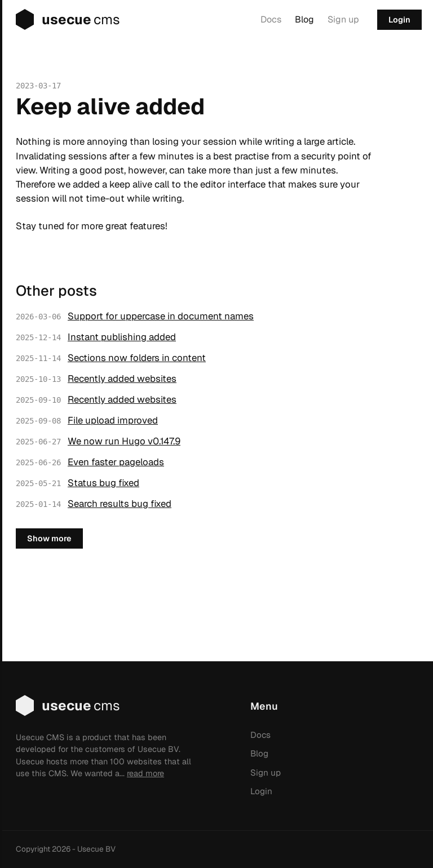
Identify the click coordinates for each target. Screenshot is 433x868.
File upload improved (113, 420)
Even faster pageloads (116, 462)
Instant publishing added (122, 337)
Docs (271, 19)
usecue (60, 20)
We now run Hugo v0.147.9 (124, 441)
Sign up (343, 19)
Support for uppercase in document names (161, 316)
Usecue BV (96, 849)
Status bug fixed (103, 483)
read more (145, 773)
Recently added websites (122, 379)
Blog (304, 19)
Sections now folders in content (137, 358)
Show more (49, 538)
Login (399, 20)
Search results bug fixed (120, 504)
